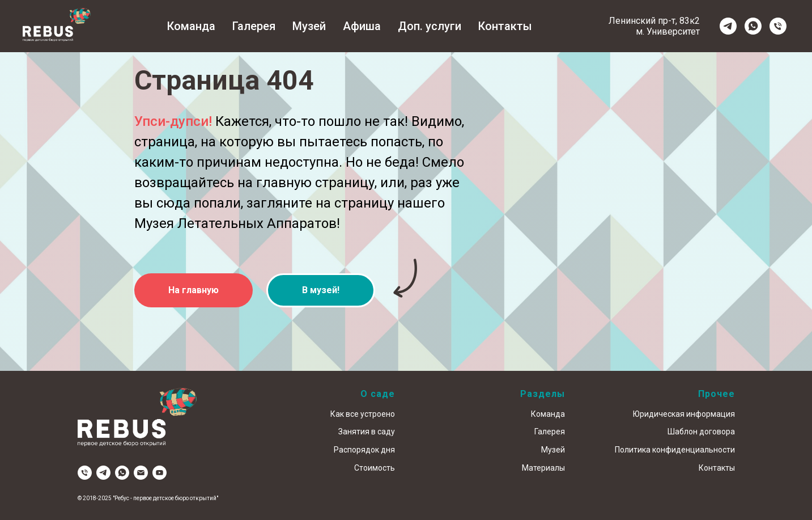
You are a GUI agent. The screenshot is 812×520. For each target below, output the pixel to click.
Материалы (543, 468)
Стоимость (375, 468)
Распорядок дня (364, 450)
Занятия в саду (367, 432)
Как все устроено (363, 414)
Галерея (254, 26)
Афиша (362, 26)
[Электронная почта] (141, 473)
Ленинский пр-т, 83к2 (654, 21)
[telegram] (728, 26)
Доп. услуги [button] (430, 26)
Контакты (505, 26)
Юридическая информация (684, 414)
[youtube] (160, 473)
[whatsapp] (753, 26)
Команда (191, 26)
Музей (309, 26)
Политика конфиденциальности (675, 450)
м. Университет (668, 31)
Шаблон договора (701, 432)
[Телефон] (778, 26)
